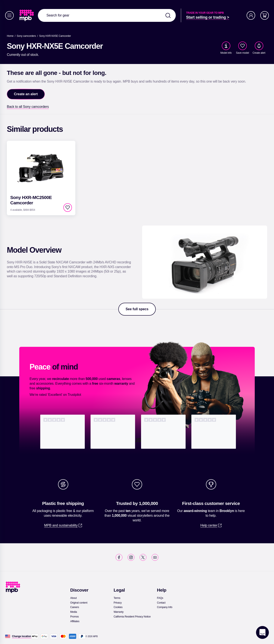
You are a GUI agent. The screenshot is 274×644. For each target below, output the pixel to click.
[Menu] (9, 15)
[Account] (251, 15)
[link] (27, 15)
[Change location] (22, 636)
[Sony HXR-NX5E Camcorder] (55, 36)
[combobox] (107, 15)
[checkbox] (243, 46)
